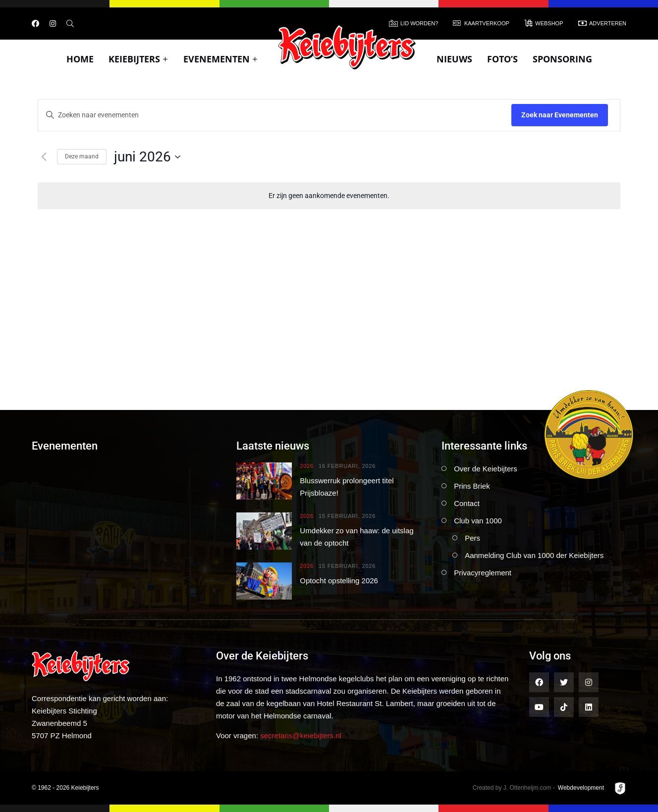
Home (80, 59)
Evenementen (221, 59)
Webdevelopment (581, 788)
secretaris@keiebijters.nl (301, 736)
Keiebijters (138, 59)
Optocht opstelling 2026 (339, 581)
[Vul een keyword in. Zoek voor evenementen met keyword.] (275, 115)
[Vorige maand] (44, 157)
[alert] (329, 196)
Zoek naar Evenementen (560, 115)
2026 (307, 466)
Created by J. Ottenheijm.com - (514, 788)
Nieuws (454, 59)
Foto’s (502, 59)
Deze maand (82, 156)
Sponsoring (562, 59)
